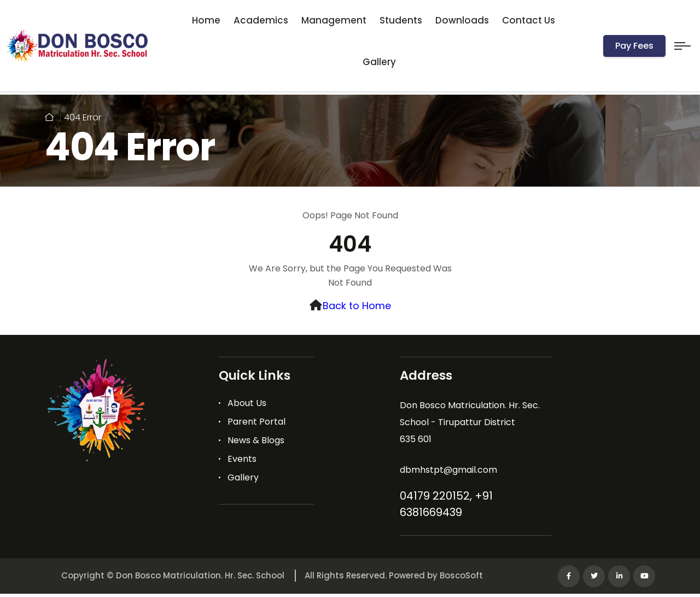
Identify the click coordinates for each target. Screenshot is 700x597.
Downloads (462, 20)
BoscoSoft (461, 575)
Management (334, 20)
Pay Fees (634, 46)
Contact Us (529, 20)
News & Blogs (256, 440)
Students (401, 20)
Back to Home (357, 306)
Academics (261, 20)
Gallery (379, 62)
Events (242, 459)
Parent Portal (256, 422)
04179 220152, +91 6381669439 (446, 504)
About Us (247, 403)
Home (206, 20)
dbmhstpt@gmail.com (448, 470)
